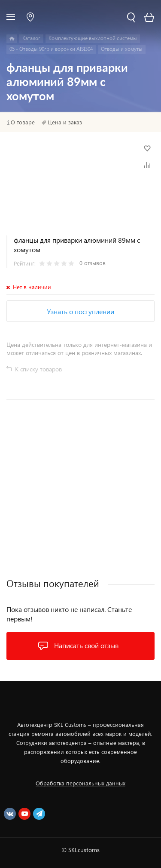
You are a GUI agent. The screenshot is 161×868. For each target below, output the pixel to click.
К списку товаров (38, 369)
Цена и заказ (65, 122)
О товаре (23, 122)
